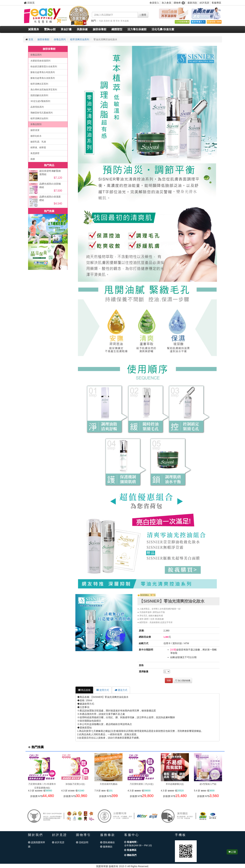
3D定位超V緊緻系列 (40, 101)
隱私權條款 (108, 842)
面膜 (33, 159)
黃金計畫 (66, 29)
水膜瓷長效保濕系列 (40, 61)
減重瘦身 (34, 29)
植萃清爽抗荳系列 (39, 84)
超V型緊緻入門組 (208, 784)
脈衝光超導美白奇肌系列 (43, 72)
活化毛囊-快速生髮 (163, 29)
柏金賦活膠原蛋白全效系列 (44, 66)
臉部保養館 (100, 29)
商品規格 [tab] (84, 690)
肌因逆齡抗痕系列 (39, 95)
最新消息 (192, 3)
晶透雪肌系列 (37, 107)
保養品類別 (36, 124)
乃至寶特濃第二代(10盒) (142, 784)
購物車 (179, 3)
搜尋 (143, 15)
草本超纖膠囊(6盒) (175, 784)
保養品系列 (60, 39)
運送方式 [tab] (121, 690)
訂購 (232, 852)
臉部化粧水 (36, 136)
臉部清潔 (35, 130)
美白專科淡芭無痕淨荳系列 (44, 90)
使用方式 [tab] (103, 690)
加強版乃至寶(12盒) (75, 784)
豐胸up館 (50, 29)
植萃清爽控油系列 (80, 39)
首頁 (31, 39)
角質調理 (35, 153)
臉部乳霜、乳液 (38, 142)
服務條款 (106, 847)
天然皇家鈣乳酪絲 (109, 784)
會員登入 (154, 3)
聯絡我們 (130, 855)
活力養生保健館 (137, 29)
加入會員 (166, 3)
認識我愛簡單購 (37, 844)
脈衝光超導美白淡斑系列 (43, 78)
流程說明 (82, 842)
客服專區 (216, 3)
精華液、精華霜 (38, 147)
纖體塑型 (117, 29)
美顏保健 (82, 29)
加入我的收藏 (183, 681)
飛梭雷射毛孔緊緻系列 (42, 113)
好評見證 (204, 3)
